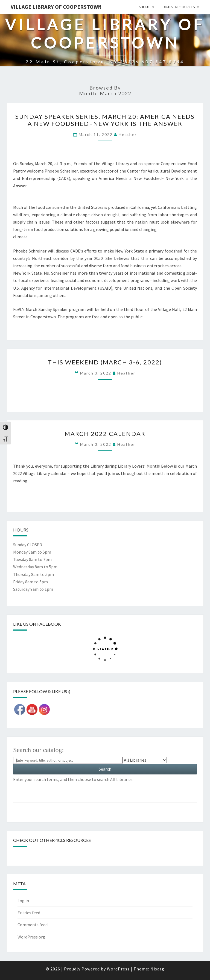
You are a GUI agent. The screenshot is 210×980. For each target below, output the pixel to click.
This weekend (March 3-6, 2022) (105, 362)
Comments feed (33, 925)
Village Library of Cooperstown (56, 7)
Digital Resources (179, 7)
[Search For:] (68, 760)
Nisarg (157, 969)
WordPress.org (31, 937)
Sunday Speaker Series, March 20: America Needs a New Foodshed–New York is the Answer (105, 120)
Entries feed (29, 913)
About (144, 7)
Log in (23, 901)
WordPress (118, 969)
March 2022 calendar (105, 434)
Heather (128, 134)
